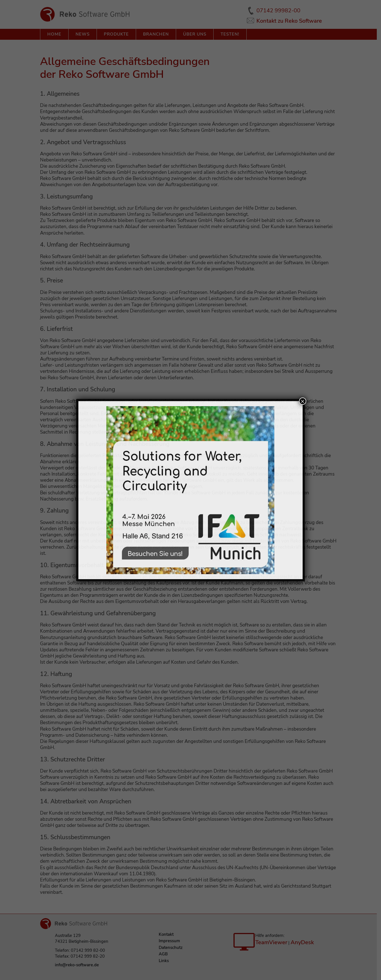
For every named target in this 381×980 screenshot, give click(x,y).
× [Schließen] (303, 401)
